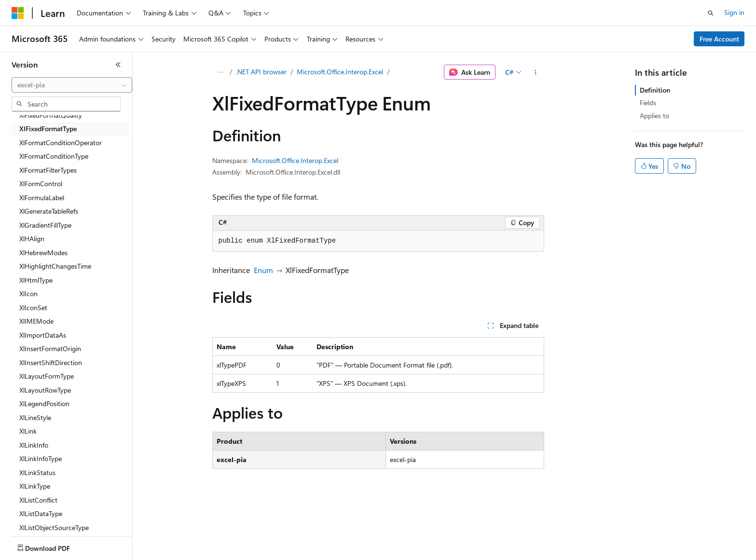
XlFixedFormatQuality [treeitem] (51, 115)
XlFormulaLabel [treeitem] (42, 198)
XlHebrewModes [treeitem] (43, 253)
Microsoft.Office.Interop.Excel (340, 72)
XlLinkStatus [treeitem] (37, 472)
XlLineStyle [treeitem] (35, 417)
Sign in (734, 12)
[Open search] (711, 13)
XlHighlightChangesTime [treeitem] (55, 266)
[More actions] (535, 72)
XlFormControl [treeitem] (41, 184)
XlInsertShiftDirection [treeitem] (51, 362)
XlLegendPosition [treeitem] (44, 403)
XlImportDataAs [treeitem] (43, 335)
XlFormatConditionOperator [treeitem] (61, 143)
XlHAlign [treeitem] (32, 239)
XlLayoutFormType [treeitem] (47, 376)
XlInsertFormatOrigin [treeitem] (50, 348)
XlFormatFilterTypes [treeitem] (48, 170)
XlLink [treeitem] (28, 431)
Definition (655, 90)
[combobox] (72, 85)
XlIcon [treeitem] (28, 294)
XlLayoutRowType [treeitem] (45, 390)
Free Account (719, 39)
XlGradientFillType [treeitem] (45, 225)
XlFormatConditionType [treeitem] (54, 156)
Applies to (654, 116)
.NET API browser (261, 72)
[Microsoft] (18, 13)
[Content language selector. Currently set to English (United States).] (56, 546)
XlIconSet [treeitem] (33, 307)
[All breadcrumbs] (221, 72)
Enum (263, 270)
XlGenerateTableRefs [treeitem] (49, 211)
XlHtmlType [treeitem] (36, 280)
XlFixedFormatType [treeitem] (48, 129)
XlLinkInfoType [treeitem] (41, 458)
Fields (648, 102)
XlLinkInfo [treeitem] (34, 445)
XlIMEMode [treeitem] (36, 321)
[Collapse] (118, 65)
